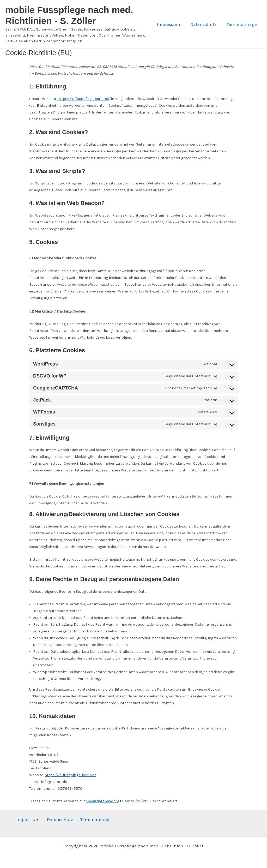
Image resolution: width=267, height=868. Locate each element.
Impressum (172, 24)
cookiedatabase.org (102, 801)
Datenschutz (205, 24)
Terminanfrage (242, 24)
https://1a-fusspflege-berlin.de (83, 99)
